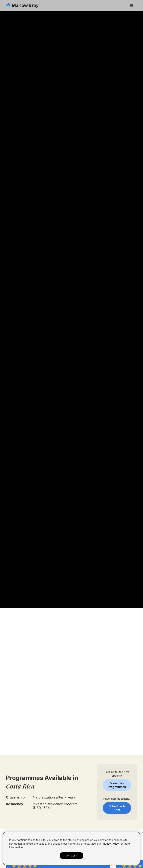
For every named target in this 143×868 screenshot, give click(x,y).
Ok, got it (72, 855)
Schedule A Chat (117, 808)
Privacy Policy (110, 844)
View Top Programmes (117, 785)
